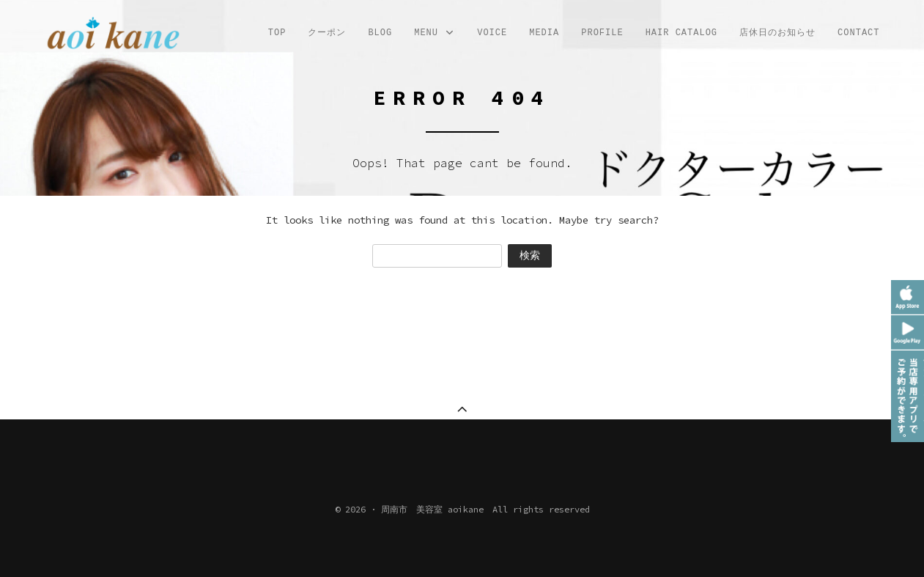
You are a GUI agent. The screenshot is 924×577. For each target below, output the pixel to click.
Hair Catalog (681, 33)
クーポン (327, 33)
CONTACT (858, 33)
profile (602, 33)
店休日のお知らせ (777, 33)
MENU (435, 33)
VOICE (492, 33)
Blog (380, 33)
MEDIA (544, 33)
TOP (277, 33)
